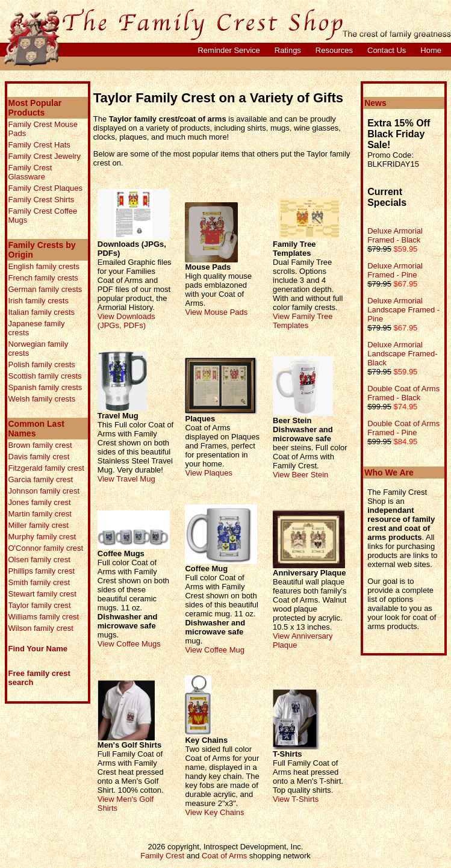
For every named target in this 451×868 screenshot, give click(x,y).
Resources (334, 50)
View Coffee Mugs (129, 644)
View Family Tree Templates (303, 321)
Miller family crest (39, 525)
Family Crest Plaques (46, 188)
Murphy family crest (42, 537)
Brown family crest (40, 445)
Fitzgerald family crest (46, 468)
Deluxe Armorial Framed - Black (395, 235)
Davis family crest (39, 457)
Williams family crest (44, 617)
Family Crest (162, 856)
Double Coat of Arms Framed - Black (403, 393)
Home (431, 50)
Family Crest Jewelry (45, 156)
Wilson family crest (41, 628)
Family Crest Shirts (42, 200)
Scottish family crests (45, 376)
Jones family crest (40, 502)
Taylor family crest (40, 605)
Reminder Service (229, 50)
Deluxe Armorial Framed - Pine (395, 270)
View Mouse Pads (216, 312)
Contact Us (387, 50)
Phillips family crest (42, 571)
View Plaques (209, 473)
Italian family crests (42, 312)
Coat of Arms (224, 856)
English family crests (44, 266)
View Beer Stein (300, 475)
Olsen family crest (39, 560)
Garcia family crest (41, 479)
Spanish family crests (45, 387)
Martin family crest (40, 514)
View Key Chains (214, 812)
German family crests (45, 289)
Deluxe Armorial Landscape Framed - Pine (403, 310)
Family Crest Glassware (30, 172)
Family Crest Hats (39, 145)
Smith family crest (39, 582)
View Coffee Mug (215, 650)
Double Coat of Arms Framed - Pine (403, 428)
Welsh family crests (42, 399)
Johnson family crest (44, 491)
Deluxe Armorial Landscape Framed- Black (402, 354)
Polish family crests (42, 364)
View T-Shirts (296, 799)
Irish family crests (39, 301)
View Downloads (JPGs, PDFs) (126, 321)
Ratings (288, 50)
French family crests (43, 278)
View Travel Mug (126, 479)
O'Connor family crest (46, 548)
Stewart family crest (42, 594)
